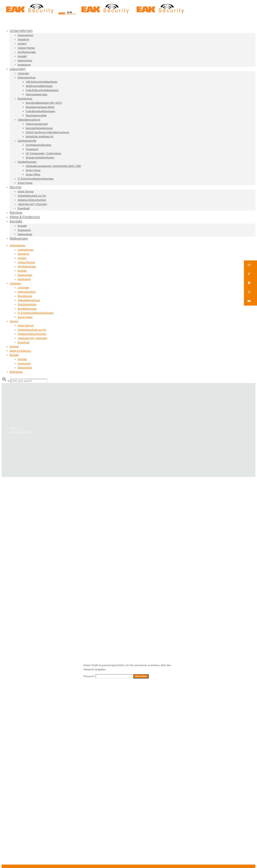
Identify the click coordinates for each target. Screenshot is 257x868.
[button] (250, 265)
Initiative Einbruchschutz (32, 334)
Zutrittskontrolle (27, 304)
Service (14, 321)
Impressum (24, 279)
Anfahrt (22, 258)
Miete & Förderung (20, 351)
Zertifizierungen (27, 267)
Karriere (14, 347)
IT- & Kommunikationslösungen (36, 313)
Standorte (23, 254)
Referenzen (16, 372)
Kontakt (22, 271)
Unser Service (26, 326)
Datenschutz (25, 275)
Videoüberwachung (29, 300)
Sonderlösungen (27, 309)
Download (23, 342)
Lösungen (15, 283)
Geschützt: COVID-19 (22, 432)
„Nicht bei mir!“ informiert (32, 338)
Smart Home (25, 317)
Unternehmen (17, 245)
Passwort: (108, 676)
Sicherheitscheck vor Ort (32, 330)
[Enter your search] (29, 381)
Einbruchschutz (27, 292)
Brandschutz (25, 296)
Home (13, 428)
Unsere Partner (26, 262)
